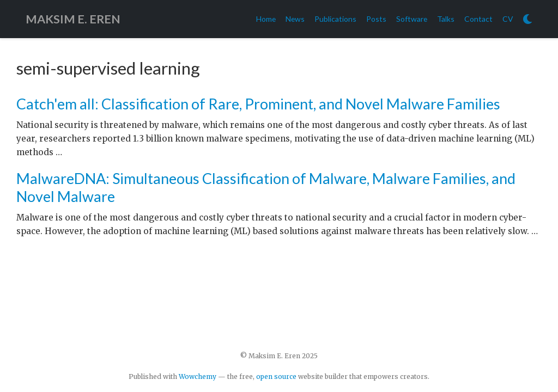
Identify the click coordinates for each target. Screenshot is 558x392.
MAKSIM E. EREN (73, 19)
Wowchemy (198, 376)
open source (276, 376)
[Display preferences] (527, 19)
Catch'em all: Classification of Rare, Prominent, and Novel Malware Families (258, 104)
